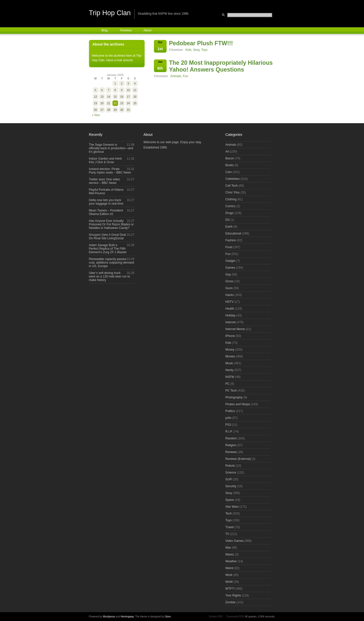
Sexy (196, 50)
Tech (229, 513)
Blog (104, 30)
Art (227, 152)
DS (228, 220)
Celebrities (233, 179)
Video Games (235, 541)
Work (229, 575)
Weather (231, 561)
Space (230, 500)
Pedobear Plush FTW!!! (201, 43)
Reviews (126, 30)
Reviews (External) (238, 459)
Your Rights (233, 595)
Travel (230, 527)
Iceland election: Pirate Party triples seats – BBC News (110, 171)
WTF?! (230, 589)
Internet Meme (235, 329)
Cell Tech (232, 186)
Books (230, 165)
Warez (230, 554)
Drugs (230, 213)
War (228, 548)
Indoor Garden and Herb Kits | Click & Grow (105, 160)
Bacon (230, 158)
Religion (231, 445)
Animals (176, 76)
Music (229, 363)
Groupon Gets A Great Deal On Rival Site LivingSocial (108, 237)
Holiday (231, 315)
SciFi (229, 479)
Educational (233, 233)
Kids (188, 50)
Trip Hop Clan (110, 13)
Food (229, 247)
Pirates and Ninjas (238, 404)
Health (230, 309)
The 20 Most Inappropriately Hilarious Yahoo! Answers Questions (221, 66)
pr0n (229, 418)
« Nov (96, 115)
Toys (204, 50)
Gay (228, 274)
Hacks (230, 295)
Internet (231, 322)
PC (228, 384)
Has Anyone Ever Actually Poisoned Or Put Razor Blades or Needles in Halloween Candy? (111, 224)
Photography (234, 397)
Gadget (230, 261)
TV (227, 534)
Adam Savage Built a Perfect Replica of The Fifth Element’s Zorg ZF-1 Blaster (108, 249)
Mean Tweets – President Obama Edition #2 (106, 212)
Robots (230, 466)
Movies (230, 356)
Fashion (231, 240)
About (147, 30)
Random (231, 438)
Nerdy (230, 370)
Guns (229, 288)
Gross (230, 281)
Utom (168, 617)
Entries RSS (216, 617)
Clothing (231, 199)
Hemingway (127, 617)
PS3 (228, 425)
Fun (185, 76)
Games (230, 268)
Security (231, 486)
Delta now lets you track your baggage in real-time (106, 202)
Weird (229, 568)
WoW (229, 582)
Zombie (231, 602)
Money (230, 350)
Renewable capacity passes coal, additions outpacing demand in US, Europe (112, 263)
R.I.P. (229, 432)
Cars (229, 172)
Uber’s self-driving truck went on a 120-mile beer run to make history (110, 276)
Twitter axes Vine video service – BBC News (105, 181)
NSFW (230, 377)
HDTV (230, 302)
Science (231, 473)
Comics (231, 206)
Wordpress (109, 617)
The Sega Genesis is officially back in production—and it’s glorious (111, 148)
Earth (229, 227)
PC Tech (231, 391)
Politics (230, 411)
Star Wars (232, 507)
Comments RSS (235, 617)
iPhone (230, 336)
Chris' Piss (233, 192)
